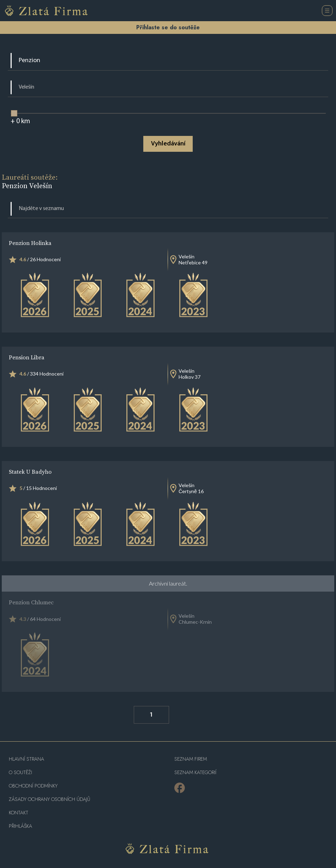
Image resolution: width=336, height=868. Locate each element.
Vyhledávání (168, 144)
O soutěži (20, 773)
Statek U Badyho (30, 472)
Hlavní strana (26, 759)
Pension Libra (27, 357)
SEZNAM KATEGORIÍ (195, 773)
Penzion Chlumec (31, 602)
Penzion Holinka (30, 243)
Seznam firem (191, 759)
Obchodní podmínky (33, 786)
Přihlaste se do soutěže (168, 27)
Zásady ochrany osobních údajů (49, 799)
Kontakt (19, 813)
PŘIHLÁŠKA (20, 826)
